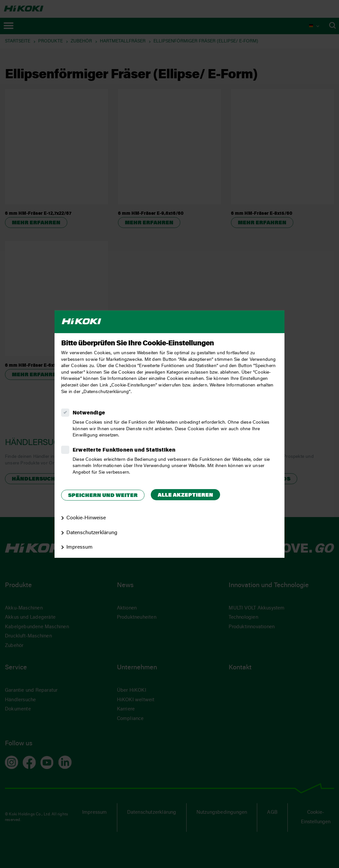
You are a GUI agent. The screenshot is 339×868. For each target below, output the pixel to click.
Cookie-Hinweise (86, 518)
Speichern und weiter (103, 496)
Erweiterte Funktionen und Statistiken (124, 450)
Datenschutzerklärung (92, 533)
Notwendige (89, 413)
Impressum (79, 547)
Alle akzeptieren (185, 495)
